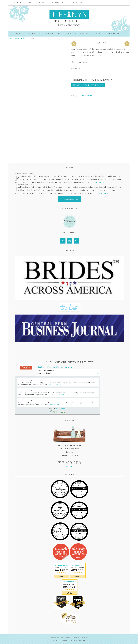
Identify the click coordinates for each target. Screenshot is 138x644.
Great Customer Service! (25, 185)
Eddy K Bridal (21, 38)
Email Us (70, 467)
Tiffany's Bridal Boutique (77, 638)
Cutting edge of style (24, 174)
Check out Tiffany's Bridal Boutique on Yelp (56, 367)
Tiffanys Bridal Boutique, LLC (69, 18)
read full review (55, 384)
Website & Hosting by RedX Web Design (69, 640)
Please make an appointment (88, 85)
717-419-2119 (70, 463)
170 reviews (96, 374)
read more (99, 182)
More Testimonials (70, 199)
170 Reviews (60, 409)
